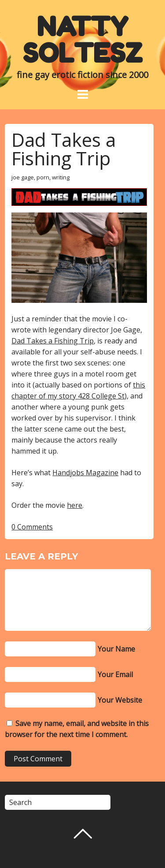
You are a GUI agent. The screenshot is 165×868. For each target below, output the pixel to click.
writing (61, 177)
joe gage (23, 177)
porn (43, 177)
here (75, 505)
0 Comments (32, 527)
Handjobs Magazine (85, 473)
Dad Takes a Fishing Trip (64, 149)
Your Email (115, 674)
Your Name (116, 649)
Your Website (120, 700)
